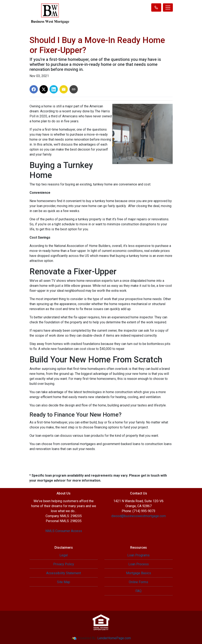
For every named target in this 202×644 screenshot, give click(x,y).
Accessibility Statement (64, 573)
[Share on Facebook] (34, 89)
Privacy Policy (64, 564)
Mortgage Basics (139, 573)
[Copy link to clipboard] (74, 89)
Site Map (64, 582)
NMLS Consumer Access (64, 531)
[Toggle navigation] (168, 7)
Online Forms (138, 582)
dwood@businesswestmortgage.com (139, 516)
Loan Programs (138, 555)
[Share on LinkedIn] (54, 89)
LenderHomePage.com (114, 638)
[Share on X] (44, 89)
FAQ (138, 591)
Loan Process (139, 564)
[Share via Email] (64, 89)
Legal (64, 555)
